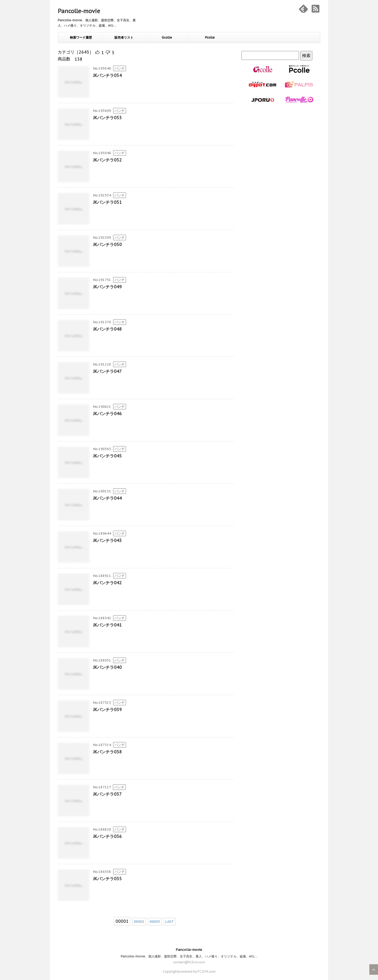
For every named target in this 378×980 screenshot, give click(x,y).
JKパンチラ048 (107, 329)
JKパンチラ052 (107, 160)
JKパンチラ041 (107, 625)
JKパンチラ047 (107, 371)
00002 (139, 922)
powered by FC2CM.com (197, 971)
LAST (170, 922)
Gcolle (167, 37)
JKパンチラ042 (107, 583)
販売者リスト (124, 37)
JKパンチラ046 (107, 414)
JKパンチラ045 (107, 456)
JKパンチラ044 (107, 498)
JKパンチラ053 (107, 118)
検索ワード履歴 (81, 37)
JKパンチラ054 (107, 75)
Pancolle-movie (79, 11)
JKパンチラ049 (107, 287)
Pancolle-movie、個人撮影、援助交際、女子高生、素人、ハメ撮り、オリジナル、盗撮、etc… (189, 956)
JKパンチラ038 (107, 752)
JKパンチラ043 (107, 540)
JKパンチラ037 (107, 794)
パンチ (120, 68)
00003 (155, 922)
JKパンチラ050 (107, 244)
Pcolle (210, 37)
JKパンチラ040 (107, 667)
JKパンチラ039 (107, 710)
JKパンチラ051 (107, 202)
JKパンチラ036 (107, 836)
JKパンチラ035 (107, 879)
